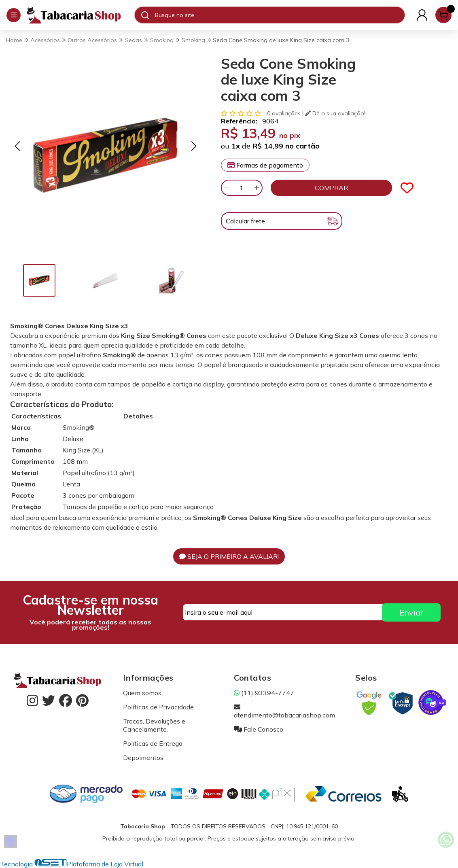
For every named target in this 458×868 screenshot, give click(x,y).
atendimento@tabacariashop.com (284, 711)
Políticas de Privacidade (158, 707)
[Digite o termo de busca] (280, 15)
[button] (17, 146)
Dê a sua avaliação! (335, 113)
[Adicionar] (257, 188)
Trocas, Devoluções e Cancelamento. (154, 725)
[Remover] (227, 188)
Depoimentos (143, 758)
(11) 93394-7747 (264, 693)
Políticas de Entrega (153, 743)
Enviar (411, 612)
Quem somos (142, 693)
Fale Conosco (259, 729)
